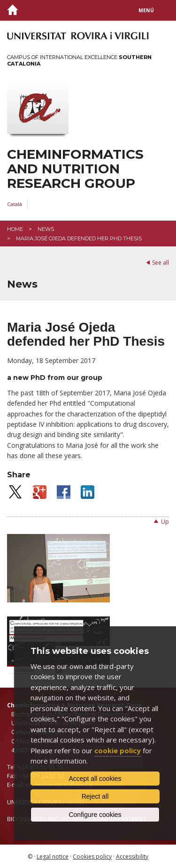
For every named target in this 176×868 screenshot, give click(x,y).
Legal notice (53, 857)
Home (15, 229)
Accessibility (132, 857)
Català (15, 204)
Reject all (95, 796)
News (46, 229)
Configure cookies (95, 815)
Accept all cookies (95, 779)
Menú (146, 10)
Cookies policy (92, 857)
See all (161, 263)
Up (165, 522)
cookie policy (118, 750)
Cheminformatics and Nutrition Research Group (75, 169)
